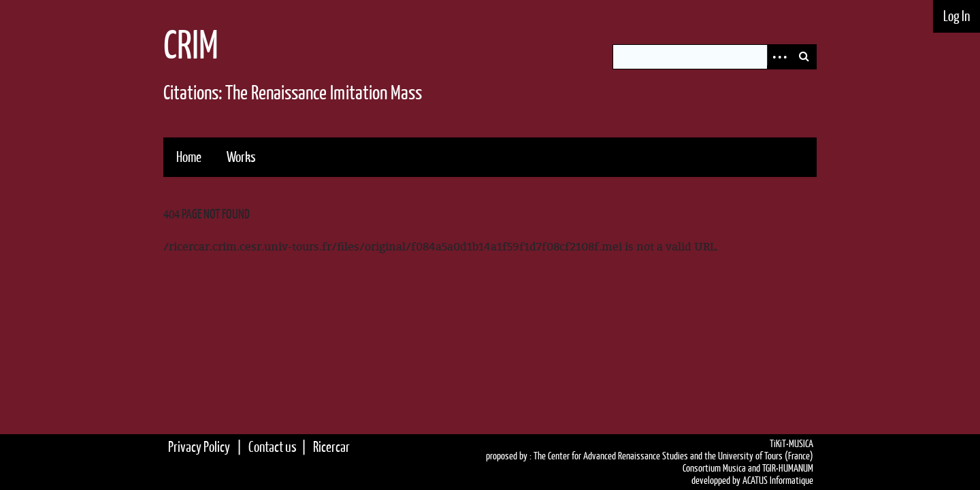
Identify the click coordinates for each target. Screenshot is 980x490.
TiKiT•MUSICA (791, 444)
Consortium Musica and (721, 468)
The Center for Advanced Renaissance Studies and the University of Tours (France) (673, 456)
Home (189, 157)
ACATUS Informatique (778, 480)
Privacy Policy (199, 447)
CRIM (191, 45)
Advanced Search (779, 57)
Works (241, 157)
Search (804, 57)
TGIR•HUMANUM (788, 468)
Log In (957, 16)
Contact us (273, 447)
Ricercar (331, 447)
